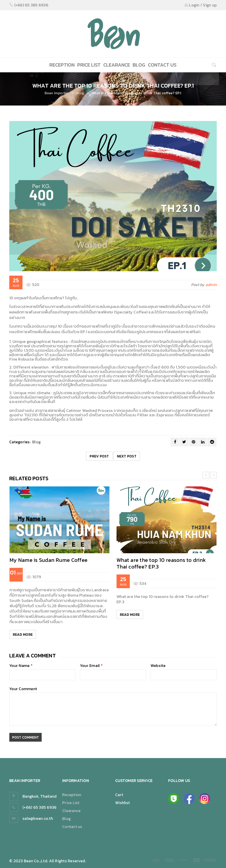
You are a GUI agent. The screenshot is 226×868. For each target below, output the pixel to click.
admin (211, 285)
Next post (127, 456)
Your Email (91, 666)
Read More (23, 634)
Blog (80, 93)
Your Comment (23, 689)
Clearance (71, 811)
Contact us (72, 827)
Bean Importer (56, 93)
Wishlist (122, 803)
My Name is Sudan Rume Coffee (48, 560)
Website (158, 666)
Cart (119, 795)
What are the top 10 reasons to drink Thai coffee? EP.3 (161, 563)
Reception (72, 795)
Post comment (26, 737)
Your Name (21, 666)
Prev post (99, 456)
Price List (71, 803)
